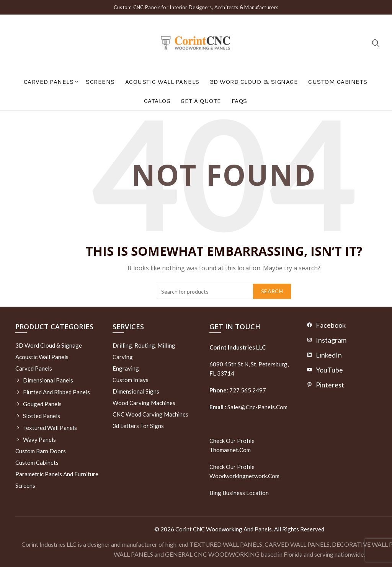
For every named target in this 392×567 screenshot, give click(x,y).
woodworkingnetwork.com (244, 476)
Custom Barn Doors (41, 451)
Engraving (126, 368)
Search (272, 291)
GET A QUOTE (201, 101)
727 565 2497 (247, 390)
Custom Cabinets (338, 82)
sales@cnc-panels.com (248, 407)
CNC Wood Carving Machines (150, 414)
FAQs (239, 101)
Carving (123, 357)
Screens (100, 82)
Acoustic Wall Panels (162, 82)
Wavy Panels (39, 440)
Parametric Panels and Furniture (57, 474)
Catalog (157, 101)
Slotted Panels (42, 416)
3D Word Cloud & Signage (254, 82)
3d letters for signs (138, 426)
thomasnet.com (230, 450)
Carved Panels (49, 82)
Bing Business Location (239, 493)
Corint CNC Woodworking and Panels (224, 529)
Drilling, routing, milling (144, 345)
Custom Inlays (131, 380)
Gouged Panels (42, 404)
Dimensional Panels (48, 380)
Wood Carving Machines (144, 403)
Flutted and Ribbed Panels (56, 392)
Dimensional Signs (136, 391)
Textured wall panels (50, 428)
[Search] (376, 43)
